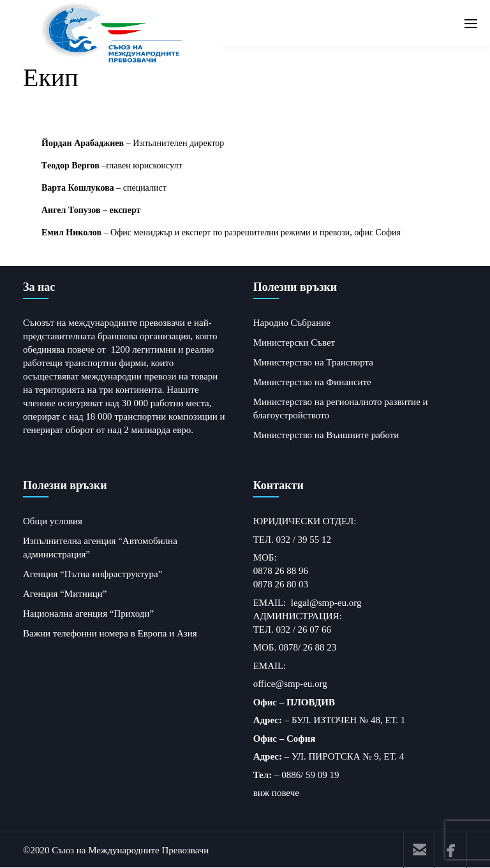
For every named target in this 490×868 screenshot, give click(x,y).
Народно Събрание (292, 323)
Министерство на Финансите (312, 382)
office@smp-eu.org (290, 684)
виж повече (276, 793)
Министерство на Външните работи (326, 435)
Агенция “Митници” (65, 594)
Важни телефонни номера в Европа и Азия (110, 633)
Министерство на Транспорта (313, 362)
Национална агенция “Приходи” (88, 614)
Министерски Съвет (294, 342)
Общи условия (53, 521)
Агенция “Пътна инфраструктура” (93, 574)
